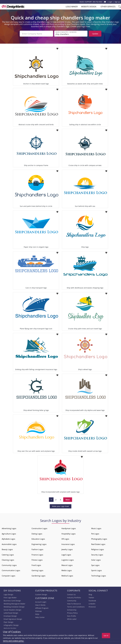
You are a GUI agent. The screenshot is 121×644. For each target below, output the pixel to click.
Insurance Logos (68, 544)
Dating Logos (37, 534)
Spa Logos (95, 565)
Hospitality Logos (68, 534)
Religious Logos (98, 549)
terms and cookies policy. (13, 641)
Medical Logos (67, 576)
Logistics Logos (68, 560)
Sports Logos (96, 570)
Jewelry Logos (67, 549)
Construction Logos (39, 528)
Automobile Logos (9, 544)
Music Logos (96, 528)
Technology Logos (99, 576)
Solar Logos (96, 560)
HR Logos (65, 539)
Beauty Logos (7, 549)
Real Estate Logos (98, 544)
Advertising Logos (9, 528)
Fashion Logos (37, 549)
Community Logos (9, 565)
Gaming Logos (37, 570)
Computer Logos (9, 576)
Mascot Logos (67, 565)
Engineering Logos (39, 544)
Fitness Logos (37, 560)
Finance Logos (37, 555)
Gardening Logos (38, 576)
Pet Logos (95, 534)
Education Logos (38, 539)
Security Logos (97, 555)
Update (95, 34)
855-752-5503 (97, 2)
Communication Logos (11, 570)
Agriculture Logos (9, 534)
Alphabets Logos (8, 539)
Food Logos (36, 565)
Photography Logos (99, 539)
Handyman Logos (69, 528)
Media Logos (67, 570)
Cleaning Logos (8, 560)
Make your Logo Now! (61, 506)
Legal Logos (66, 555)
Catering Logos (8, 555)
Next (68, 500)
